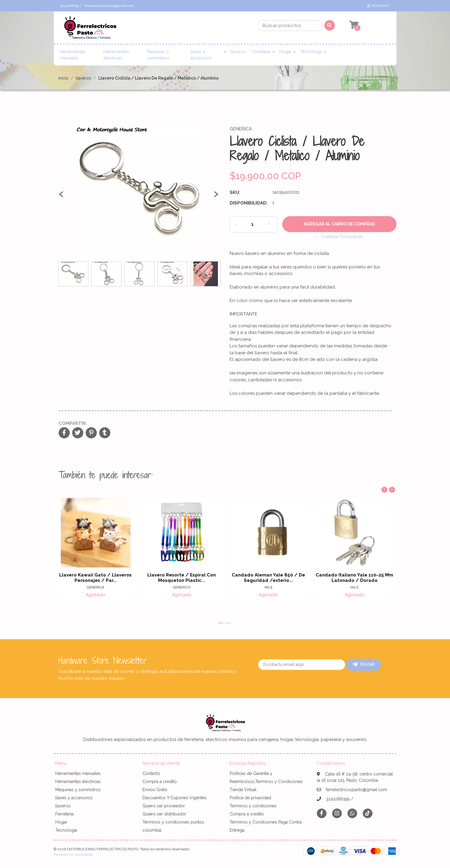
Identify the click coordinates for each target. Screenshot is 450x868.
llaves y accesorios (201, 55)
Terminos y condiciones (253, 806)
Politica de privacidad (250, 798)
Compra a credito (160, 782)
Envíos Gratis (155, 790)
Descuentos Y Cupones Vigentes (174, 798)
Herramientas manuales (73, 55)
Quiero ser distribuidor (164, 814)
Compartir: (73, 423)
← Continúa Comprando (339, 237)
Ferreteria (261, 52)
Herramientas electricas (116, 55)
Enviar (364, 664)
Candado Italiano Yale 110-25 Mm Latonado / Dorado (355, 578)
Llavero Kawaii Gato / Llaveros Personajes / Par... (95, 578)
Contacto (151, 773)
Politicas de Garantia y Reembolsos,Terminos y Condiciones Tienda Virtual (266, 782)
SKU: (235, 192)
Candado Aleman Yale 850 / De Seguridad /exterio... (268, 578)
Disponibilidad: (249, 203)
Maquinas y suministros (158, 55)
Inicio (63, 78)
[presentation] (61, 196)
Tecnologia (311, 52)
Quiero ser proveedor (164, 806)
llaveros (238, 52)
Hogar (285, 52)
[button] (221, 623)
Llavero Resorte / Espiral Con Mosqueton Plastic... (182, 578)
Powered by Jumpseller (73, 854)
